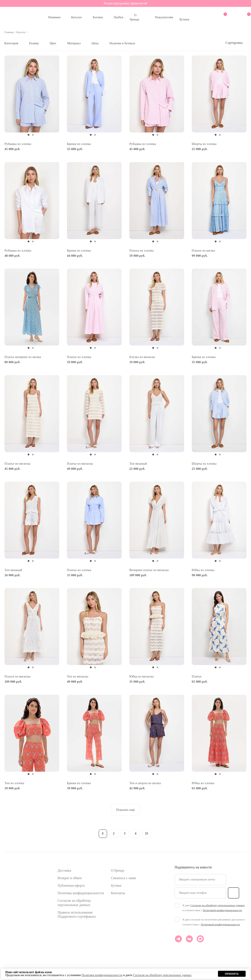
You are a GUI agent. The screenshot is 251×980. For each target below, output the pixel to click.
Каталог (77, 17)
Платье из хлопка (142, 250)
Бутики (184, 19)
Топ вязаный (138, 464)
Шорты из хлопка (204, 144)
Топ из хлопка (14, 783)
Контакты (118, 893)
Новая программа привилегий (126, 3)
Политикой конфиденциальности (222, 910)
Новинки (54, 17)
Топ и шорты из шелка (145, 783)
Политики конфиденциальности (102, 975)
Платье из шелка (203, 250)
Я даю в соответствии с (214, 908)
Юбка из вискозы (141, 676)
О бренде (135, 17)
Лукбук (118, 17)
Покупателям (164, 17)
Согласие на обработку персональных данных (217, 905)
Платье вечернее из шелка (23, 357)
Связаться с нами (123, 878)
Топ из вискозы (78, 676)
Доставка (64, 870)
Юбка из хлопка (203, 570)
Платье (197, 676)
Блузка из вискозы (142, 357)
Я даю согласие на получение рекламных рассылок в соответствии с (214, 922)
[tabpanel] (32, 94)
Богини (98, 17)
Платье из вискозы (17, 464)
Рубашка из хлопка (18, 144)
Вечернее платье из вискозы (149, 570)
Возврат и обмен (70, 878)
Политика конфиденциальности (81, 893)
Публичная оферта (71, 886)
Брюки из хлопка (79, 144)
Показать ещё (125, 810)
